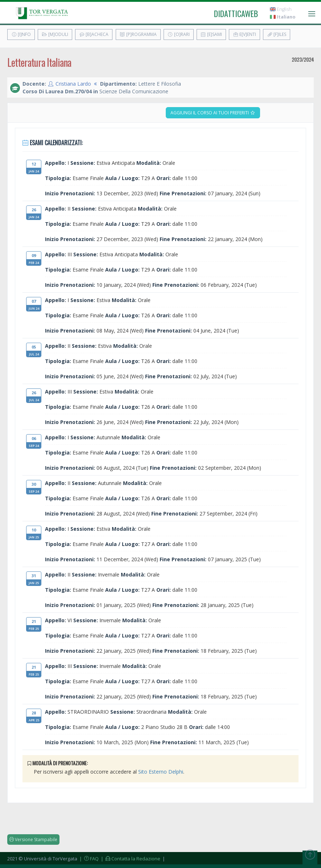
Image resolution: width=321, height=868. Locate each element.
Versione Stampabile (33, 840)
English (281, 9)
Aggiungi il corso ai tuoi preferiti (213, 113)
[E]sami (211, 34)
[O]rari (179, 34)
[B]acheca (94, 34)
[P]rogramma (138, 34)
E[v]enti (244, 34)
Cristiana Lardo (73, 84)
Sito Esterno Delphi (161, 772)
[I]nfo (21, 34)
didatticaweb (236, 13)
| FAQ (89, 859)
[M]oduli (55, 34)
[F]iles (277, 34)
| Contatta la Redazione (130, 859)
